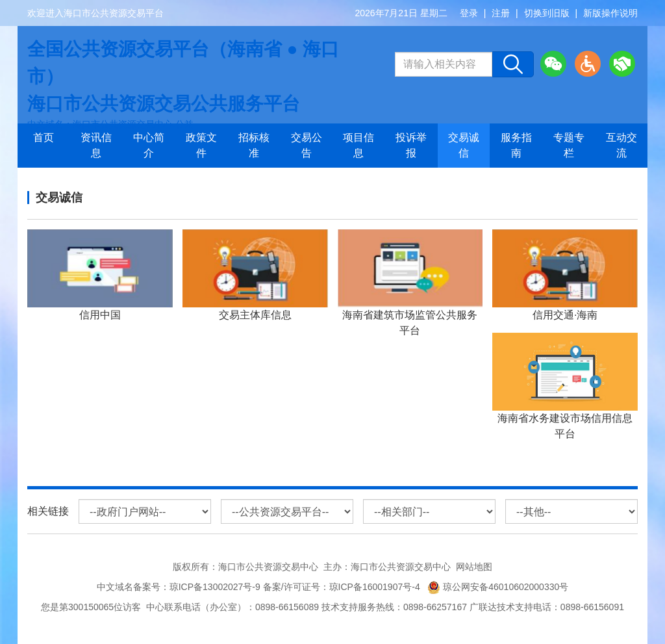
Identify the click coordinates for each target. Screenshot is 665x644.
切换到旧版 (547, 13)
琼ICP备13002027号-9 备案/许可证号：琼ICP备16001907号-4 (297, 587)
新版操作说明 (610, 13)
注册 (501, 13)
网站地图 (474, 567)
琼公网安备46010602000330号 (498, 587)
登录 (469, 13)
